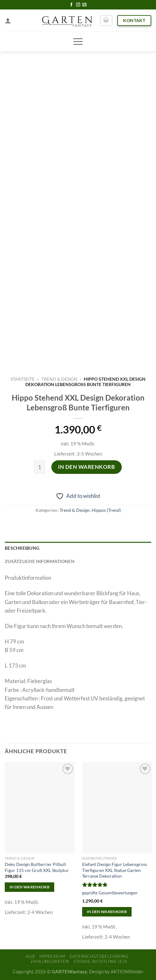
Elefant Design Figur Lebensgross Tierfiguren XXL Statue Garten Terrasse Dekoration (115, 870)
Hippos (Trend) (106, 510)
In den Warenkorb (86, 467)
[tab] (78, 548)
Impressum (52, 956)
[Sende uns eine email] (84, 5)
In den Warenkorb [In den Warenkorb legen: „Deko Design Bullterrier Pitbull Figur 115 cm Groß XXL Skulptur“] (30, 887)
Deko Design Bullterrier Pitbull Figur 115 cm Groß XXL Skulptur (37, 867)
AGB (30, 956)
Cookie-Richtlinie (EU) (100, 961)
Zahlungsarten (50, 961)
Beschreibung (22, 548)
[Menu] (78, 42)
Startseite (23, 379)
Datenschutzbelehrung (99, 956)
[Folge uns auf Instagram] (78, 5)
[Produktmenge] (40, 467)
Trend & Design (59, 379)
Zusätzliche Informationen (40, 561)
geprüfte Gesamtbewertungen (110, 893)
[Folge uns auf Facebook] (71, 5)
